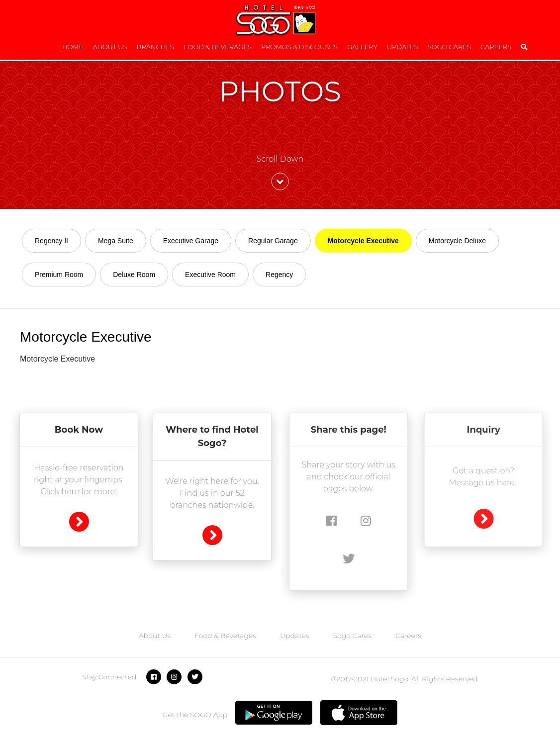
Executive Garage (191, 241)
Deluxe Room (134, 275)
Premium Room (59, 275)
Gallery (362, 47)
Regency (279, 275)
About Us (110, 47)
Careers (496, 47)
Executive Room (210, 275)
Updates (403, 47)
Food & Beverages (218, 47)
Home (73, 47)
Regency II (51, 241)
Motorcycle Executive (363, 241)
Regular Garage (273, 241)
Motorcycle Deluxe (457, 241)
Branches (155, 47)
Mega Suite (116, 241)
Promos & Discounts (299, 47)
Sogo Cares (449, 47)
